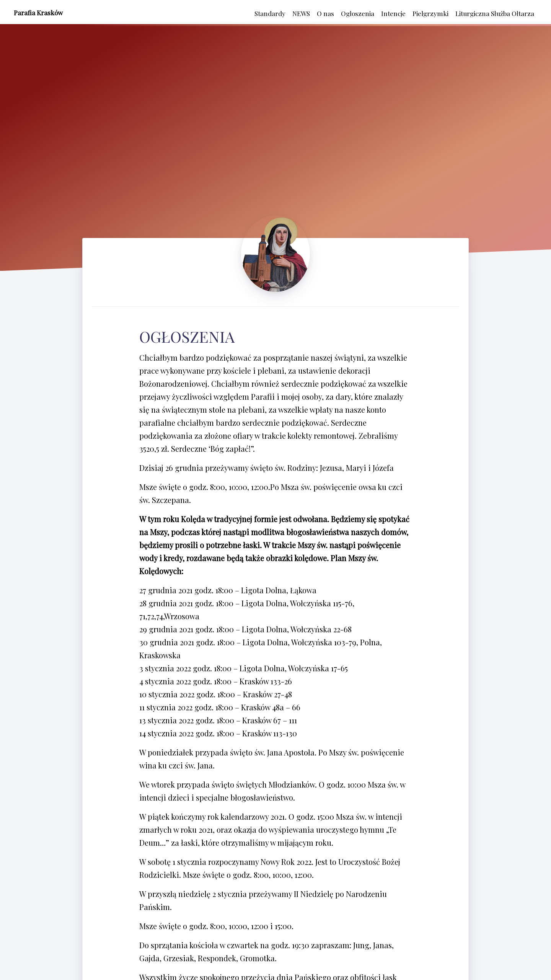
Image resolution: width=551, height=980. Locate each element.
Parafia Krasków (38, 13)
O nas (325, 13)
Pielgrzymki (430, 13)
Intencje (393, 13)
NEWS (301, 13)
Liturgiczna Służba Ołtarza (495, 13)
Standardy (270, 13)
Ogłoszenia (358, 13)
